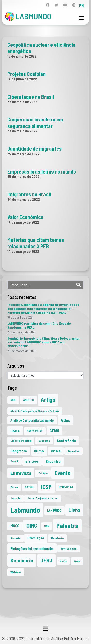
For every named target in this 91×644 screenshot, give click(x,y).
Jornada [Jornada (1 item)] (15, 498)
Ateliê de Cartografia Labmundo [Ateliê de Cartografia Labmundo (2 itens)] (32, 420)
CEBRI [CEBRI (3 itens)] (54, 431)
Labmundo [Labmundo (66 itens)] (25, 510)
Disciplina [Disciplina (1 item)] (73, 451)
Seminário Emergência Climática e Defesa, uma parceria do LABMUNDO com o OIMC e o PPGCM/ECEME (43, 342)
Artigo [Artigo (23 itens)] (48, 400)
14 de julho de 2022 (22, 79)
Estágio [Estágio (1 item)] (43, 473)
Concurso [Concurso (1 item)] (44, 441)
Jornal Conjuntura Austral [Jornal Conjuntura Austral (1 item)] (43, 498)
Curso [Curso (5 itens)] (39, 451)
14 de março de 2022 (23, 222)
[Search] (78, 285)
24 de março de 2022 (24, 199)
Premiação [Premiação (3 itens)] (36, 538)
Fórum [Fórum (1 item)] (14, 487)
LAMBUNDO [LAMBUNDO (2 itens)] (54, 510)
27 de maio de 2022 (22, 102)
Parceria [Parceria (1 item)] (15, 538)
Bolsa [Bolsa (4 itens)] (15, 431)
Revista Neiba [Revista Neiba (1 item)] (68, 548)
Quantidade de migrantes (34, 148)
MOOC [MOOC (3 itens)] (15, 526)
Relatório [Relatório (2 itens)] (57, 538)
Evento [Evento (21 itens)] (63, 473)
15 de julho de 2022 (22, 56)
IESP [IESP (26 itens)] (46, 487)
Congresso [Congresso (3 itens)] (19, 451)
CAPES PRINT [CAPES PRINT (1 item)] (35, 431)
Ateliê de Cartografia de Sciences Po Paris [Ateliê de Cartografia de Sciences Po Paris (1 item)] (35, 411)
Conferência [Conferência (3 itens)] (66, 441)
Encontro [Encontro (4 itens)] (53, 461)
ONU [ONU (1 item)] (47, 526)
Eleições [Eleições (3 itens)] (32, 461)
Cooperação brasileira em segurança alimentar (35, 122)
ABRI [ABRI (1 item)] (13, 400)
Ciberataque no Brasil (31, 97)
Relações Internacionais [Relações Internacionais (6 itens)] (32, 548)
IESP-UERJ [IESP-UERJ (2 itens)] (66, 487)
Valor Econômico (25, 217)
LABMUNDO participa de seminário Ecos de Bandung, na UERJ (39, 325)
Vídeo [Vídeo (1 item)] (77, 561)
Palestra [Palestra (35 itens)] (67, 526)
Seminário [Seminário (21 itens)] (22, 560)
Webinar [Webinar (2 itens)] (16, 572)
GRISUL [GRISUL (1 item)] (29, 487)
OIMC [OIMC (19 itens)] (32, 525)
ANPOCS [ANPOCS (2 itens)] (28, 400)
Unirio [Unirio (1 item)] (63, 561)
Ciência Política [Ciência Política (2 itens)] (21, 441)
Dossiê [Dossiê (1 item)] (14, 461)
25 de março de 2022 (23, 154)
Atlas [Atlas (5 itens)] (65, 420)
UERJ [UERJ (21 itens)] (46, 560)
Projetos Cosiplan (26, 74)
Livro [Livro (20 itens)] (74, 510)
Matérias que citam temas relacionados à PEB (36, 243)
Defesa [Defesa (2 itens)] (56, 451)
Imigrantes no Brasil (29, 194)
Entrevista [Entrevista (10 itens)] (21, 473)
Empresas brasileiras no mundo (42, 171)
